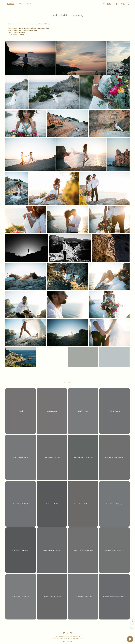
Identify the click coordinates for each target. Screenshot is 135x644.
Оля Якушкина (19, 34)
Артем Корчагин (19, 32)
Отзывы (21, 4)
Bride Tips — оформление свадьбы (25, 30)
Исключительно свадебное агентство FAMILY (34, 28)
